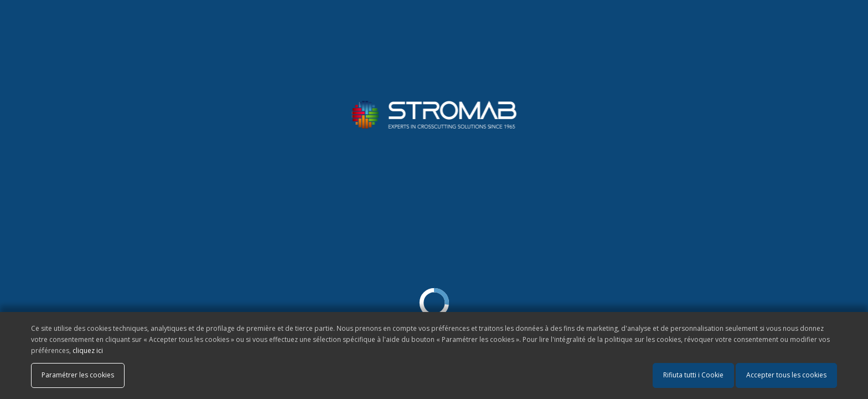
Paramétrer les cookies (78, 375)
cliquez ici (88, 351)
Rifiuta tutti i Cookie (693, 375)
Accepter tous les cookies (786, 375)
